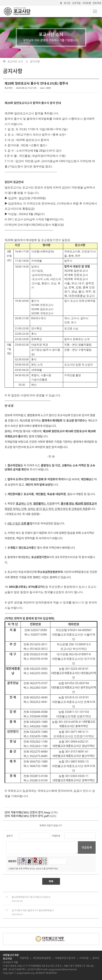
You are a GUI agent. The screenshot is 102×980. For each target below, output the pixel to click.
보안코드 (12, 861)
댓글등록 (87, 847)
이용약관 (24, 958)
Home (5, 61)
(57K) (31, 812)
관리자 (96, 958)
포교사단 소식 (16, 62)
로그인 (67, 3)
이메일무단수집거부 (65, 958)
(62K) (30, 816)
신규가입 (76, 3)
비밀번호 (56, 836)
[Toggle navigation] (95, 11)
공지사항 (35, 62)
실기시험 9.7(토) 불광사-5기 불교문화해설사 (33, 910)
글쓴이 (10, 836)
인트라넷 (97, 3)
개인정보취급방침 (42, 958)
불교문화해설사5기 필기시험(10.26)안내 (31, 897)
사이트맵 (87, 3)
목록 (51, 881)
